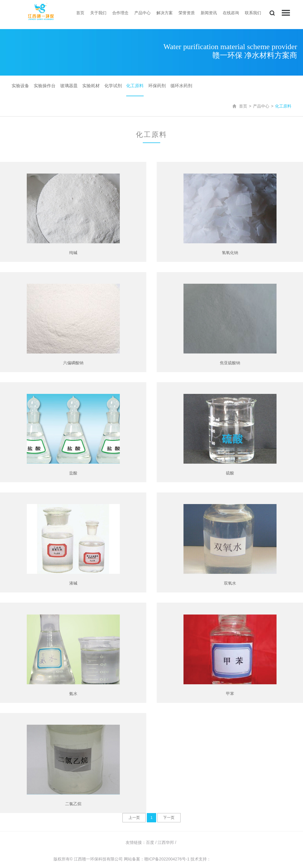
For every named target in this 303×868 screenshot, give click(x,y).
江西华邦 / (167, 842)
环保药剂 (157, 86)
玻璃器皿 (69, 86)
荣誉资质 (187, 13)
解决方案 (165, 13)
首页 (80, 13)
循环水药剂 (181, 86)
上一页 (134, 818)
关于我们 (98, 13)
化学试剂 (113, 86)
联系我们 (253, 13)
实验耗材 (91, 86)
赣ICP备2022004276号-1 (167, 859)
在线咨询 (231, 13)
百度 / (152, 842)
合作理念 (120, 13)
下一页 (169, 818)
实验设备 (20, 86)
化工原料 (135, 86)
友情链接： (136, 842)
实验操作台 (45, 86)
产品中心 (142, 13)
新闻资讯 (209, 13)
